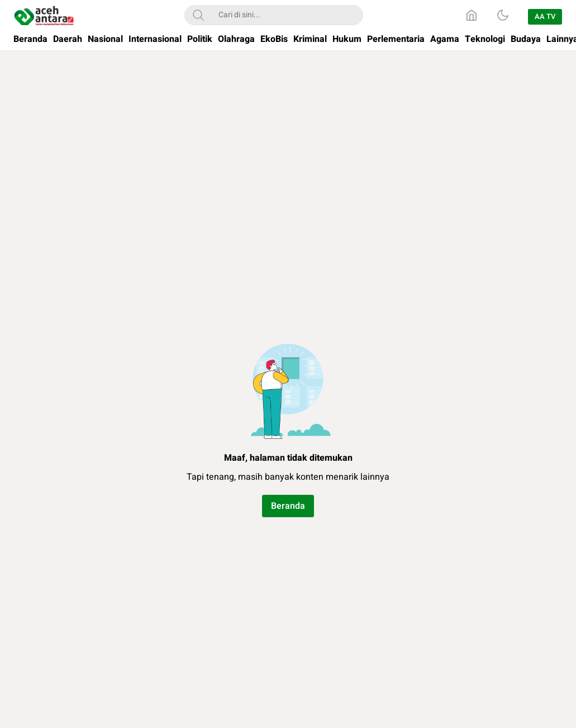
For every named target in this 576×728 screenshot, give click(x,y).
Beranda (288, 506)
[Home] (472, 15)
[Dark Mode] (503, 15)
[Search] (198, 15)
